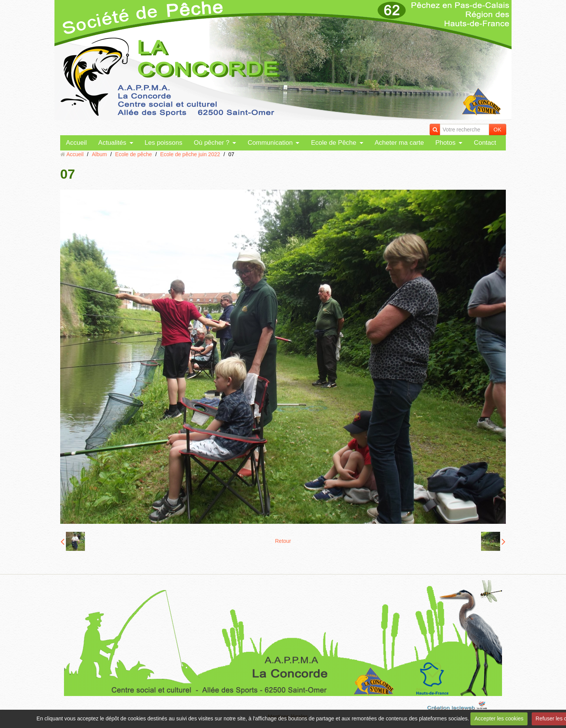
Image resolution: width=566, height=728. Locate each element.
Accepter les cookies (499, 718)
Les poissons (164, 143)
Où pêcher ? (212, 143)
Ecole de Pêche (333, 143)
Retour (283, 541)
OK (497, 130)
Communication (270, 143)
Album (99, 154)
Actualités (112, 143)
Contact (485, 143)
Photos (445, 143)
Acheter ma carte (399, 143)
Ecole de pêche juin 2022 (190, 154)
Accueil (76, 143)
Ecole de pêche (134, 154)
